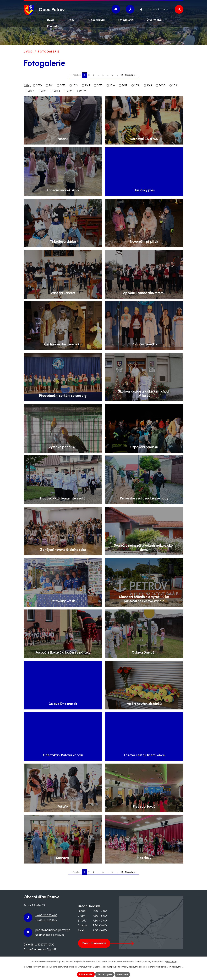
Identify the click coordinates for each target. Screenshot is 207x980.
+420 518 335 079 (46, 920)
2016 (112, 85)
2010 (39, 85)
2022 (31, 91)
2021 (175, 85)
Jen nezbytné (105, 974)
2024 (57, 91)
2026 (83, 91)
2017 (125, 85)
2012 (63, 85)
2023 (44, 91)
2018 (137, 85)
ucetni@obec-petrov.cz (50, 935)
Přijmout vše (86, 974)
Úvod (28, 52)
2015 (100, 85)
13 (122, 75)
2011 (51, 85)
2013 (75, 85)
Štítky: (27, 85)
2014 (87, 85)
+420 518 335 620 (46, 915)
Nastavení (122, 974)
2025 (70, 91)
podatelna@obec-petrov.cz (53, 930)
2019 (149, 85)
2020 (162, 85)
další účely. (172, 962)
